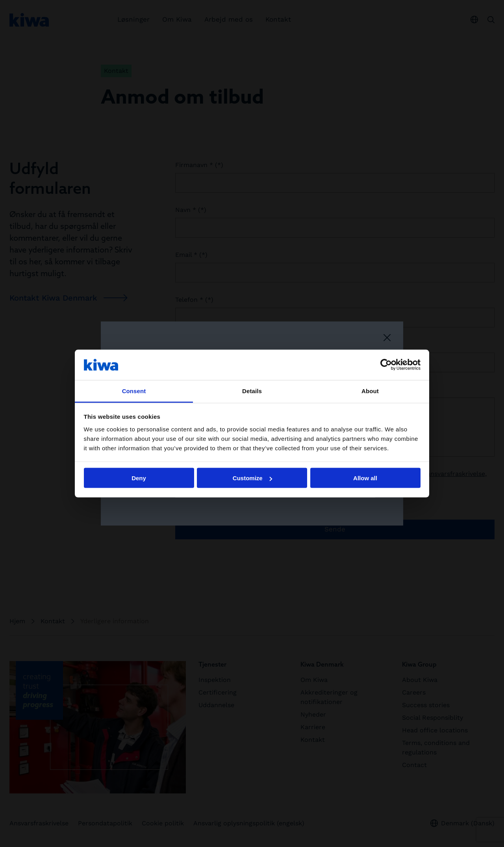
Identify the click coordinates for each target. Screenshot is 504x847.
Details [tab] (252, 391)
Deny (139, 478)
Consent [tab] (134, 391)
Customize (252, 478)
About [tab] (370, 391)
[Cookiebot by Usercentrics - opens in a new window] (386, 365)
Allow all (365, 478)
